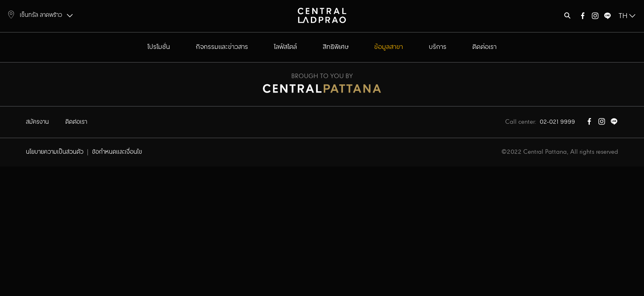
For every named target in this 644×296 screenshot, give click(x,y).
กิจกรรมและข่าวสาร (222, 47)
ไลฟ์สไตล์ (285, 47)
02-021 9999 (557, 122)
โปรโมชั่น (159, 47)
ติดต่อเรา (484, 47)
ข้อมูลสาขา (389, 47)
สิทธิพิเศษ (336, 47)
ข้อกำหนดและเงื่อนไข (117, 152)
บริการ (438, 47)
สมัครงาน (37, 122)
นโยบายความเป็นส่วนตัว (55, 152)
